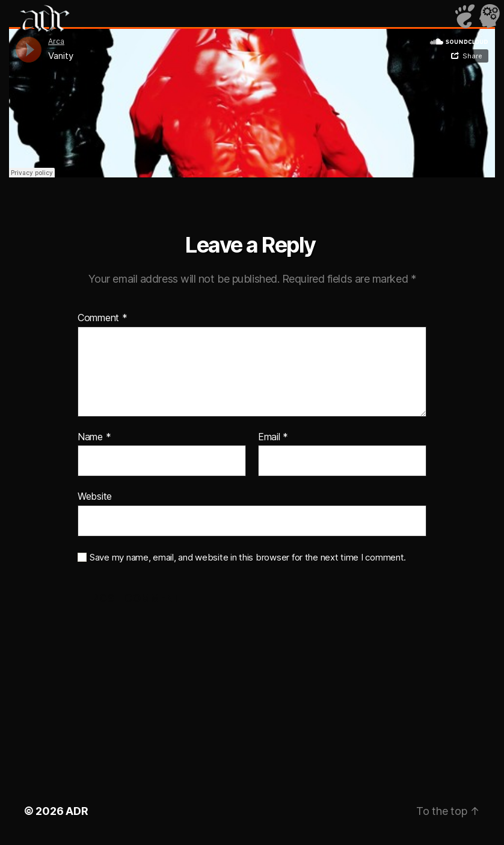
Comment (103, 318)
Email (273, 437)
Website (95, 496)
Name (94, 437)
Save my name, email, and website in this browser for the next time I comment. (248, 558)
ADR (77, 811)
